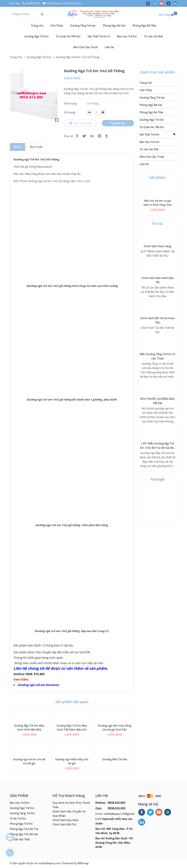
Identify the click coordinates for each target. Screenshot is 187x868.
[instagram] (170, 3)
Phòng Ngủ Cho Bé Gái (24, 834)
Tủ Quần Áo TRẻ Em (68, 36)
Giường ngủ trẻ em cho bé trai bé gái (29, 761)
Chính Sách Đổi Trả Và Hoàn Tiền (157, 320)
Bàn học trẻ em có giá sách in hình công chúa (158, 203)
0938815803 (32, 3)
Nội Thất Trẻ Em (99, 36)
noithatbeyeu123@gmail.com (62, 3)
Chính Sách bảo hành (66, 820)
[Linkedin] (92, 136)
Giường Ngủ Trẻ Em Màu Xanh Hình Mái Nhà (29, 727)
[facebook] (149, 3)
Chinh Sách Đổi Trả (64, 824)
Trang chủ (37, 25)
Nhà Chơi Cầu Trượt (85, 47)
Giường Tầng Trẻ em (83, 25)
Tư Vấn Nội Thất (20, 839)
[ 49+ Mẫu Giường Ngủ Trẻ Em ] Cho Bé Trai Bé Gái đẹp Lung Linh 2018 (158, 446)
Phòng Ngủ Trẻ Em (21, 824)
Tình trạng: (71, 103)
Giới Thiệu (57, 25)
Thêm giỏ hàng (80, 123)
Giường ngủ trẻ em (32, 685)
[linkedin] (176, 3)
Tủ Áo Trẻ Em (18, 818)
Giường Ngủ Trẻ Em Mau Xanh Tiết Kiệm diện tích (72, 727)
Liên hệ (109, 47)
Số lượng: (70, 112)
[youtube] (163, 3)
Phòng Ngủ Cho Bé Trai (24, 829)
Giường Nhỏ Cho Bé (115, 759)
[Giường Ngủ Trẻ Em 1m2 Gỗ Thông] (94, 14)
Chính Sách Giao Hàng (157, 246)
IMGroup (83, 863)
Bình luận (36, 147)
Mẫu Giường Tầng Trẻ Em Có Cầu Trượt (157, 356)
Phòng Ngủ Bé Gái (114, 25)
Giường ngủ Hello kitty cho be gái (72, 761)
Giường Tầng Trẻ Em (22, 813)
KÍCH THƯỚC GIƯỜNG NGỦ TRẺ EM (158, 401)
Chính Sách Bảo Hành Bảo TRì (158, 280)
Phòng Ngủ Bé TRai (144, 25)
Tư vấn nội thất (153, 36)
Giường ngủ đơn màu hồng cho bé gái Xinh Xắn (115, 727)
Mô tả (17, 147)
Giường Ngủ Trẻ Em (37, 36)
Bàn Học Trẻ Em (127, 36)
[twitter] (156, 3)
